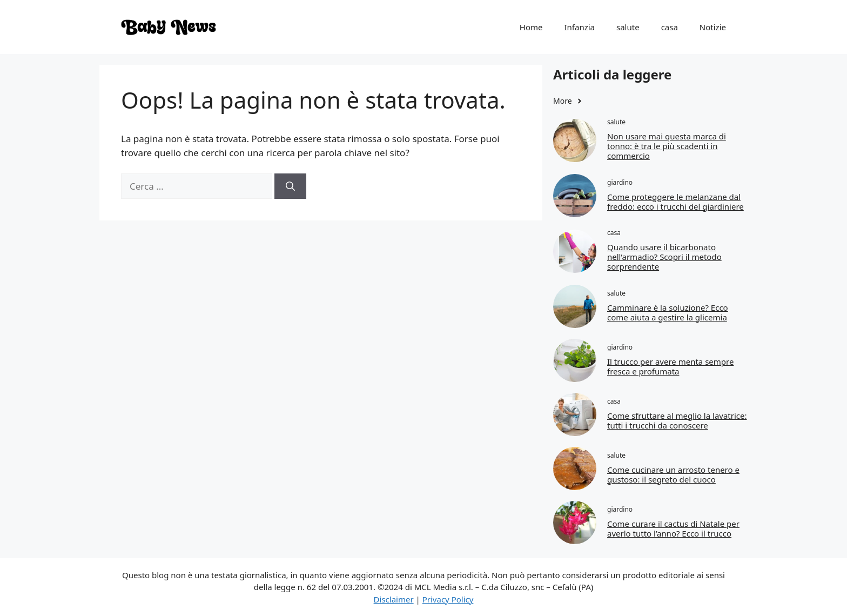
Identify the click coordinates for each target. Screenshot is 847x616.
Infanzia (579, 27)
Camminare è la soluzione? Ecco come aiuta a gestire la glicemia (668, 312)
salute (628, 27)
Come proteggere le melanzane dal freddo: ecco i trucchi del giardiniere (675, 202)
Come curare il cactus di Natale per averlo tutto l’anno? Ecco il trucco (673, 528)
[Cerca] (290, 186)
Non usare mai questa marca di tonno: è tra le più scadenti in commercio (667, 146)
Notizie (713, 27)
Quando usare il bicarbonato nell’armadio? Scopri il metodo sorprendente (664, 257)
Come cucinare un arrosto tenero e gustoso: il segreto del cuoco (673, 474)
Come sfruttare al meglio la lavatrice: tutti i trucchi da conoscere (677, 420)
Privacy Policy (448, 599)
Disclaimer (394, 599)
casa (670, 27)
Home (531, 27)
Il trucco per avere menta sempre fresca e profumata (670, 366)
